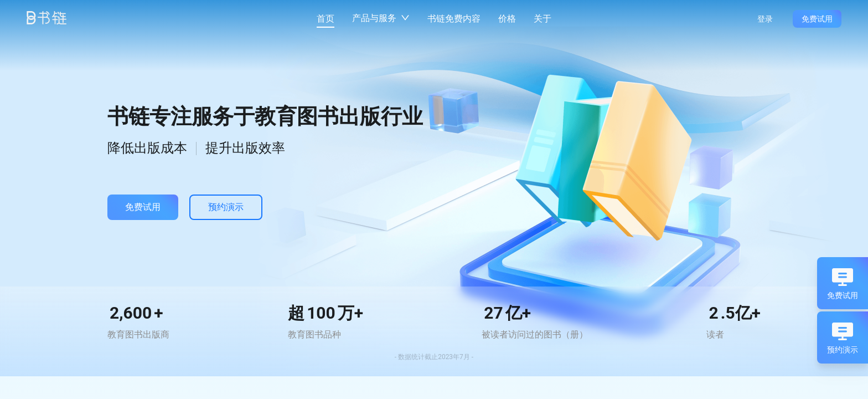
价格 (507, 18)
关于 (542, 18)
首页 (325, 18)
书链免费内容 (454, 18)
